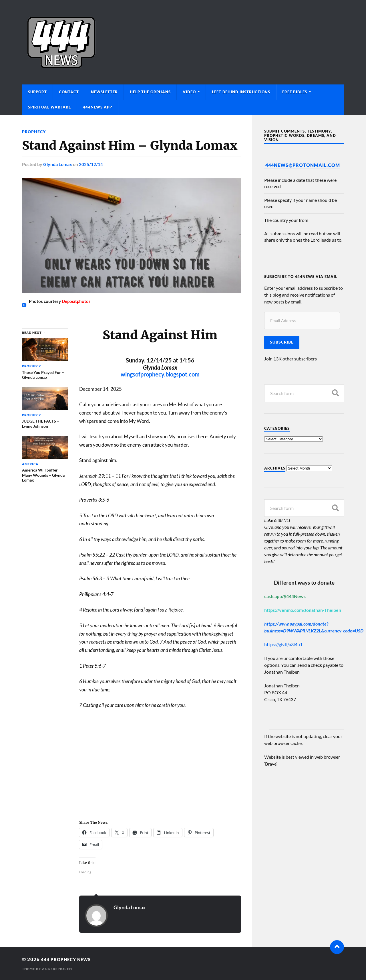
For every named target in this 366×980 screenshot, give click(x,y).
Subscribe (282, 342)
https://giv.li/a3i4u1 (283, 644)
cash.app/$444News (285, 596)
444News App (98, 107)
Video (189, 92)
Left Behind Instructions (241, 92)
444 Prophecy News (69, 959)
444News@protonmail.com (303, 165)
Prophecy (34, 132)
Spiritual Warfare (49, 107)
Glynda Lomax (58, 164)
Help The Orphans (150, 92)
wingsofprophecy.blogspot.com (160, 374)
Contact (69, 92)
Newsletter (104, 92)
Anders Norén (57, 969)
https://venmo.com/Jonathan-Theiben (303, 610)
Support (37, 92)
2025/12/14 (91, 164)
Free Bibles (295, 92)
